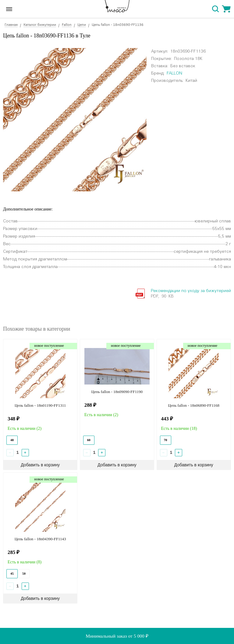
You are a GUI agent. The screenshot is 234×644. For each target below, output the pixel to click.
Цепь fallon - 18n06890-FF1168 (194, 405)
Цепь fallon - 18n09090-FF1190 (117, 392)
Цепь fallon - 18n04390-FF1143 (40, 539)
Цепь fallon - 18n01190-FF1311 (40, 405)
